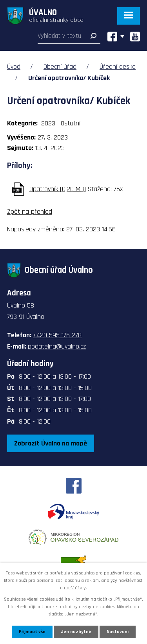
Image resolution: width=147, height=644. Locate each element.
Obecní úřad (60, 67)
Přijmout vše (32, 632)
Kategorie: (22, 123)
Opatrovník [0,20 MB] (58, 189)
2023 (48, 123)
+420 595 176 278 (57, 335)
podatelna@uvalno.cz (57, 346)
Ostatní (71, 123)
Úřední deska (118, 67)
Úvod (14, 67)
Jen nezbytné (76, 632)
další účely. (75, 588)
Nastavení (118, 632)
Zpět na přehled (30, 212)
